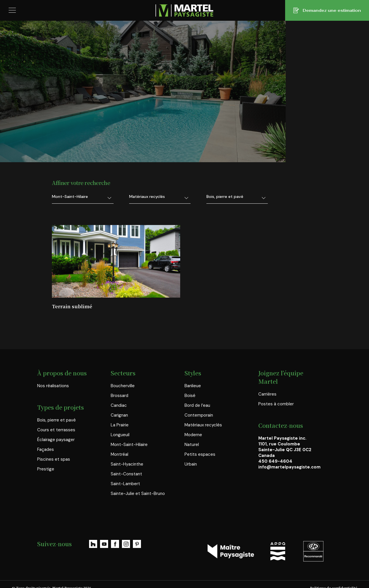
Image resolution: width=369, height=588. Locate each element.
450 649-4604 (275, 453)
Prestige (46, 461)
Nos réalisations (53, 378)
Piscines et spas (54, 451)
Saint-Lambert (125, 476)
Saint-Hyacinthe (127, 456)
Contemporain (199, 407)
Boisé (190, 388)
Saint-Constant (126, 466)
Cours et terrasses (56, 422)
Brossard (119, 388)
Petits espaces (200, 447)
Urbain (191, 456)
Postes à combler (276, 396)
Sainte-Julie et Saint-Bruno (138, 486)
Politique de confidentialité (334, 580)
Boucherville (123, 378)
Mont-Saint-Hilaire (129, 437)
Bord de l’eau (197, 398)
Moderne (193, 427)
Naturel (192, 437)
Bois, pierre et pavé (57, 412)
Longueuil (120, 427)
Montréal (119, 447)
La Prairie (120, 417)
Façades (46, 442)
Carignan (119, 407)
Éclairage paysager (56, 432)
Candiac (119, 398)
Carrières (267, 386)
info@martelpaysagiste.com (289, 459)
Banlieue (193, 378)
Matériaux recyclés (203, 417)
